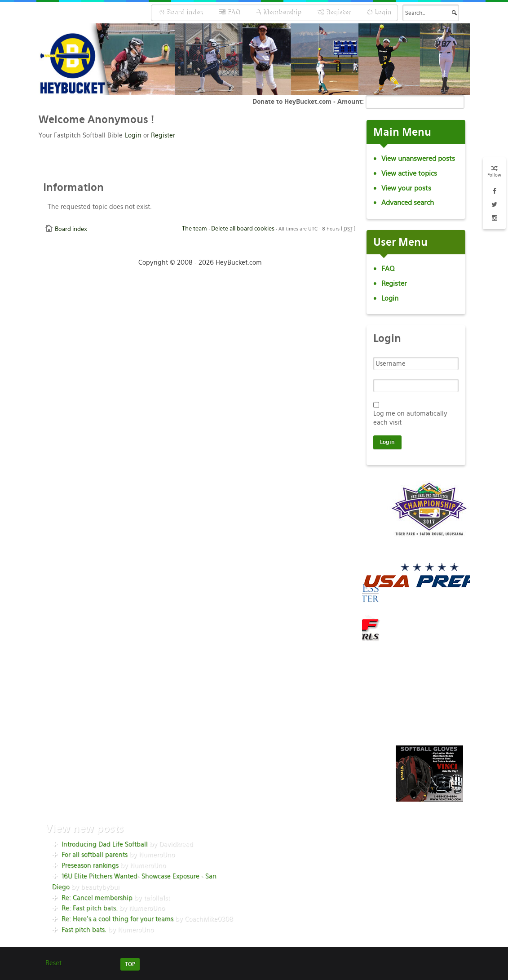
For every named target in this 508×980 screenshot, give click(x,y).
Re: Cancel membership (97, 898)
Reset (53, 963)
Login (133, 135)
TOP (130, 964)
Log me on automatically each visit (410, 418)
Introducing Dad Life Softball (105, 844)
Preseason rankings (90, 865)
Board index (71, 229)
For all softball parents (95, 855)
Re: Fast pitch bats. (90, 908)
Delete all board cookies (243, 228)
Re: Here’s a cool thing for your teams (117, 919)
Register (163, 135)
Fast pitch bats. (84, 930)
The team (194, 228)
